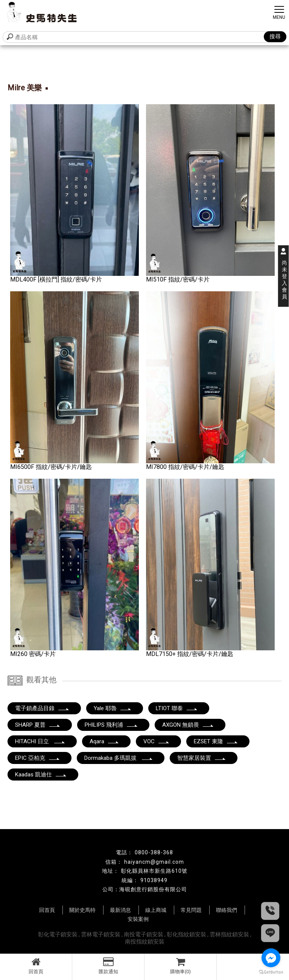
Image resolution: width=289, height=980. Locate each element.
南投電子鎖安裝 (144, 934)
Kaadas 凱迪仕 (41, 775)
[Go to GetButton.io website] (271, 972)
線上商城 (156, 910)
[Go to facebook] (271, 958)
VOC (157, 741)
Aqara (104, 741)
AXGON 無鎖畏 (188, 725)
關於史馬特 (82, 910)
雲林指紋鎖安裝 (229, 934)
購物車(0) (180, 966)
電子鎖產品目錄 (42, 708)
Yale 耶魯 (113, 708)
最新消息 (120, 910)
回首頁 (36, 966)
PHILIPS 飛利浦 (111, 725)
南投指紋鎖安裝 (145, 942)
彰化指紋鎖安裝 (186, 934)
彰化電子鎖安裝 (58, 934)
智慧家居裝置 (202, 758)
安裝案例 (138, 919)
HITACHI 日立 (40, 741)
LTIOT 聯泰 (177, 708)
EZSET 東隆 (216, 741)
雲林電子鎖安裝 (101, 934)
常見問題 (191, 910)
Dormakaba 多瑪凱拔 (119, 758)
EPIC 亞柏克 (38, 758)
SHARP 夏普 (38, 725)
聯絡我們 (227, 910)
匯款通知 (108, 966)
